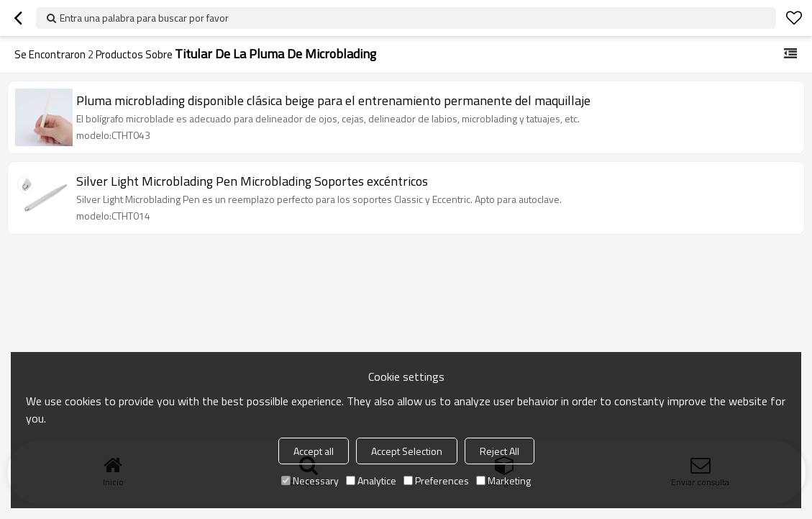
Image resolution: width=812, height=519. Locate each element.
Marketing (503, 480)
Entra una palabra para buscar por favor (144, 18)
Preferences (436, 480)
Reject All (499, 451)
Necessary (310, 480)
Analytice (371, 480)
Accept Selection (407, 451)
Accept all (314, 451)
